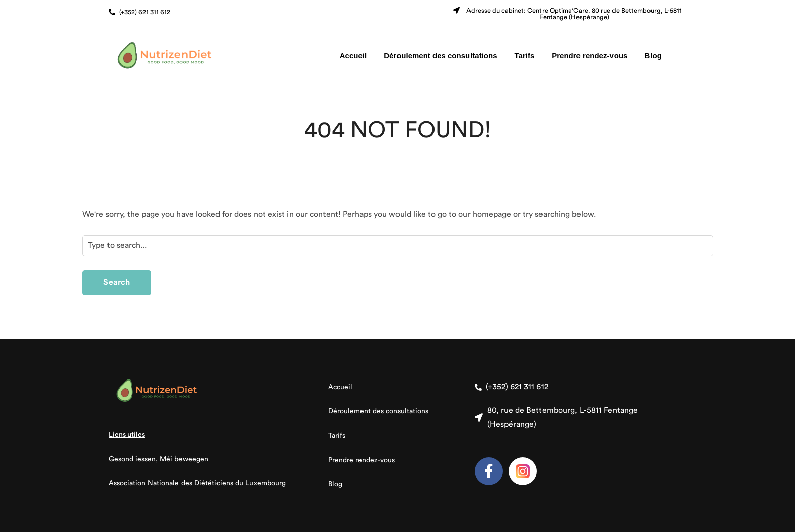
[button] (139, 12)
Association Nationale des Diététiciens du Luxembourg (197, 483)
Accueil (353, 55)
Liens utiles (127, 435)
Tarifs (525, 55)
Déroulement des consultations (440, 55)
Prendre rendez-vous (589, 55)
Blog (653, 55)
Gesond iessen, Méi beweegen (158, 459)
